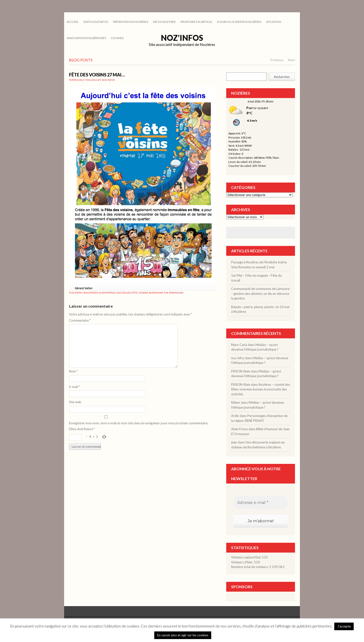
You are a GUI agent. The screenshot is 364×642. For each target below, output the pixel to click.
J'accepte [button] (344, 626)
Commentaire (80, 320)
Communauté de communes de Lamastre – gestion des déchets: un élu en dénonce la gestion (260, 293)
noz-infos (108, 80)
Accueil (73, 22)
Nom (73, 371)
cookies (117, 38)
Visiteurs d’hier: (243, 562)
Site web (75, 402)
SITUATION (274, 22)
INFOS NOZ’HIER (164, 22)
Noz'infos (182, 38)
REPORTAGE (109, 293)
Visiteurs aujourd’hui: (246, 557)
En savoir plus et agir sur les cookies (183, 635)
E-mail (74, 387)
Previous (277, 60)
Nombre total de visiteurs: (250, 567)
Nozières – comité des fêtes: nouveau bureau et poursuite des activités (261, 389)
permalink (176, 293)
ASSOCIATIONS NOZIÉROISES (86, 38)
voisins (143, 293)
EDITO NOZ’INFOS (96, 22)
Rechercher (282, 77)
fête (135, 293)
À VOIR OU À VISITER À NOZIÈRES (239, 22)
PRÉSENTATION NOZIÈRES (131, 22)
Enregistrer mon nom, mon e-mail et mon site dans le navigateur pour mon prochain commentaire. (139, 423)
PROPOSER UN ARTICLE (196, 22)
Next (292, 60)
